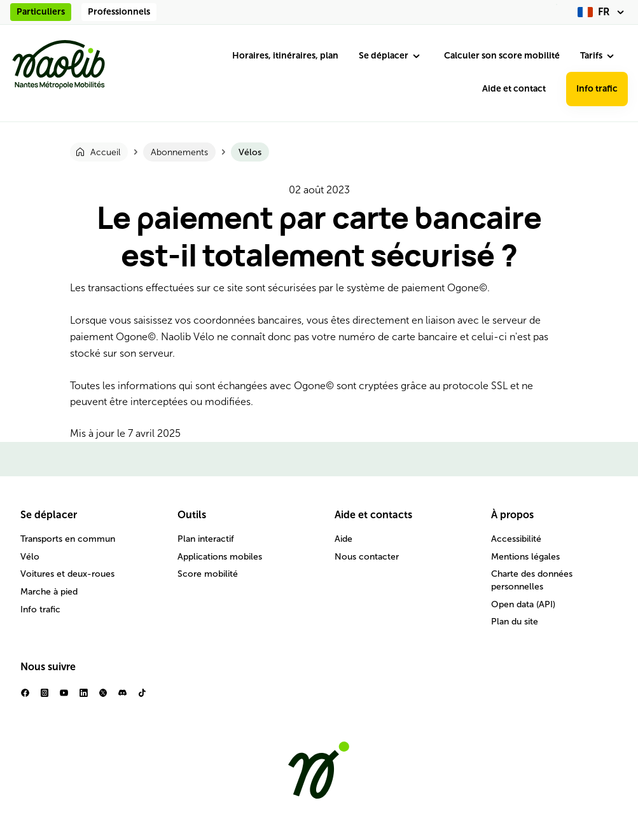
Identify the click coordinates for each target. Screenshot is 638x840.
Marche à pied (49, 592)
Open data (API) (523, 604)
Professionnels (119, 12)
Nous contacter (367, 557)
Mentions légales (525, 557)
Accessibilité (516, 539)
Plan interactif (206, 539)
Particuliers (41, 12)
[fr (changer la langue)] (603, 12)
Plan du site (515, 622)
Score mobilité (208, 574)
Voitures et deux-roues (67, 574)
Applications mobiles (220, 557)
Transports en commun (68, 539)
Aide (343, 539)
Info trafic (597, 89)
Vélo (30, 557)
